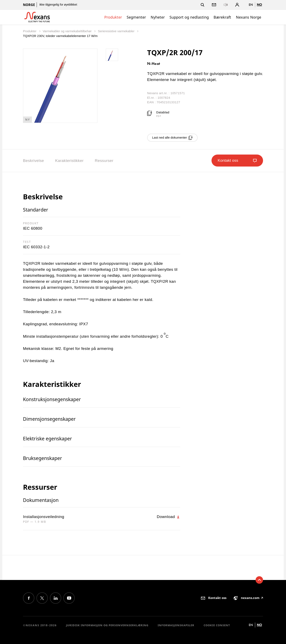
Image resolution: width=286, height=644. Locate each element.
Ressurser (104, 161)
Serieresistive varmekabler (117, 31)
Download (169, 517)
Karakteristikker (69, 161)
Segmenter (136, 17)
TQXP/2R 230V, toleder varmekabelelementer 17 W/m (60, 36)
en (251, 5)
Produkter (113, 17)
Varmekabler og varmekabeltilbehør (68, 31)
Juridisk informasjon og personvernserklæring (107, 625)
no (259, 5)
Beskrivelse (34, 161)
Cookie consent (217, 625)
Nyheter (158, 17)
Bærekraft (222, 17)
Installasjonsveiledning (44, 517)
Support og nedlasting (189, 17)
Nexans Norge (249, 17)
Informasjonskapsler (176, 625)
